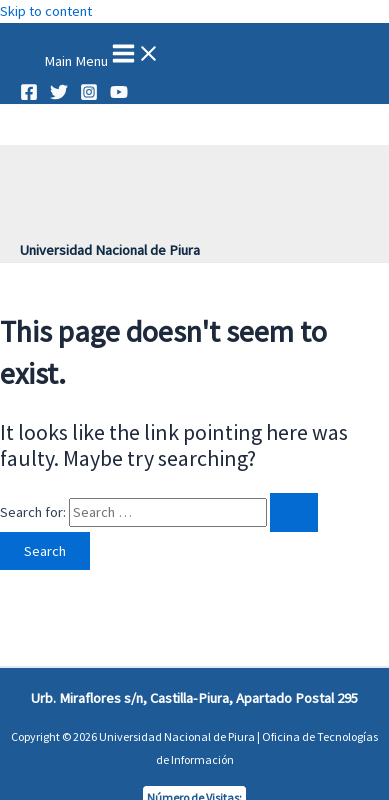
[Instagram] (89, 96)
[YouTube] (119, 96)
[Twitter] (59, 96)
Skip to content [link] (46, 11)
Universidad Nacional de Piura (110, 250)
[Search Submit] (294, 512)
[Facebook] (29, 96)
